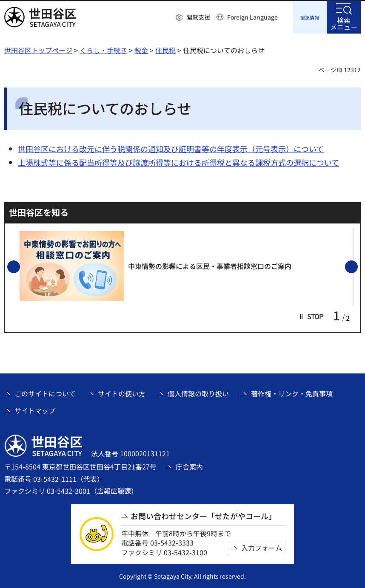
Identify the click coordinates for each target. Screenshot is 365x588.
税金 (141, 49)
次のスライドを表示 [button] (357, 266)
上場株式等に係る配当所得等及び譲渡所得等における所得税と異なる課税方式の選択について (178, 161)
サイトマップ (35, 409)
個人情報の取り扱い (198, 392)
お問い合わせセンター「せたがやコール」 (203, 515)
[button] (193, 17)
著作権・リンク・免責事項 (292, 392)
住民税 (165, 49)
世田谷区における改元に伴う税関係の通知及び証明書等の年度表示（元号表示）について (171, 147)
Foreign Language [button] (252, 17)
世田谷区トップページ (38, 49)
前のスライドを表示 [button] (20, 266)
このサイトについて (45, 392)
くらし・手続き (103, 49)
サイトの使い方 (122, 392)
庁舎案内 (189, 465)
